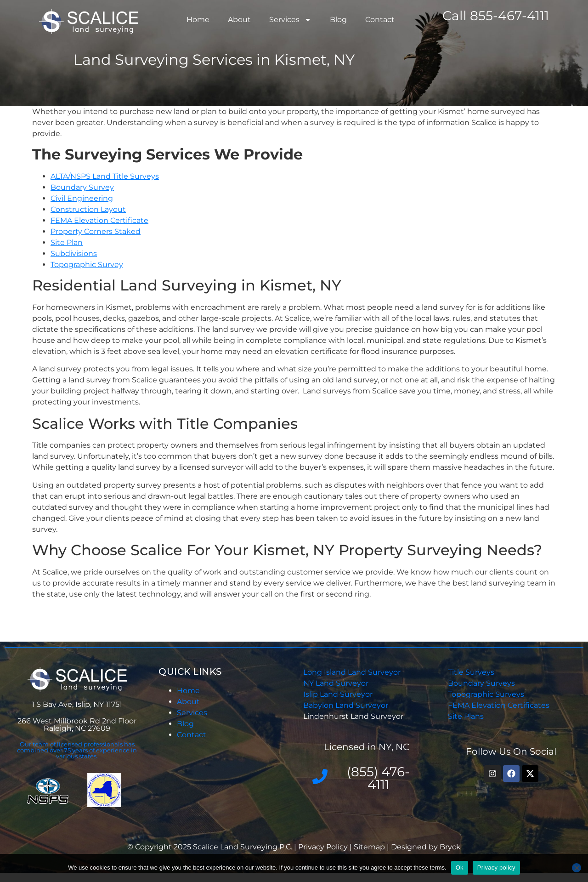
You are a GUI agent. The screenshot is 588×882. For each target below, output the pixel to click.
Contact (380, 20)
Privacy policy (496, 868)
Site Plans (466, 716)
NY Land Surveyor (337, 683)
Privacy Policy (324, 847)
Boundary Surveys (481, 683)
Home (198, 20)
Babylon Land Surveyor (347, 705)
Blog (338, 20)
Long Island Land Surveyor (352, 672)
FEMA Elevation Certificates (499, 705)
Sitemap (369, 847)
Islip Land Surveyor (339, 694)
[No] (577, 868)
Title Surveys (471, 672)
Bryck (450, 847)
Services (290, 20)
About (239, 20)
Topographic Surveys (486, 694)
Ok (460, 868)
